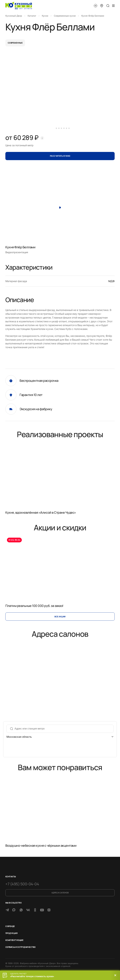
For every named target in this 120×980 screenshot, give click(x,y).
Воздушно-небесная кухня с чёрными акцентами (41, 846)
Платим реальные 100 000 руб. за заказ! (34, 606)
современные (15, 43)
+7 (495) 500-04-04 (22, 884)
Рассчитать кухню (60, 156)
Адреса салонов (60, 893)
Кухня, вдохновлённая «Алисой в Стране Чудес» (41, 512)
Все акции (60, 617)
